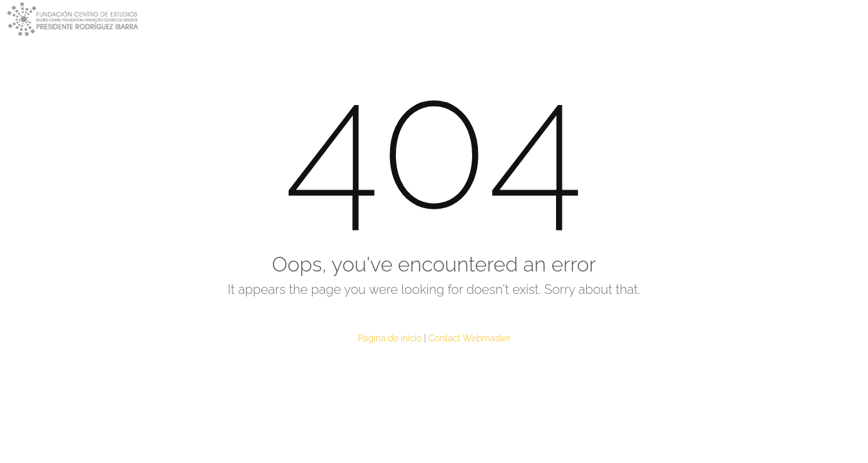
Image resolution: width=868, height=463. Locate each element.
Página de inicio (389, 338)
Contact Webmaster (470, 338)
